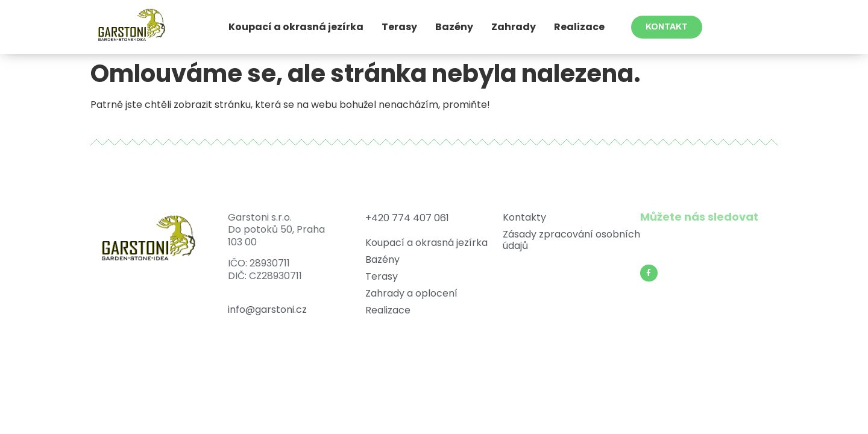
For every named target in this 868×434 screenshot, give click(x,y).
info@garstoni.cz (267, 310)
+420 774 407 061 (407, 218)
